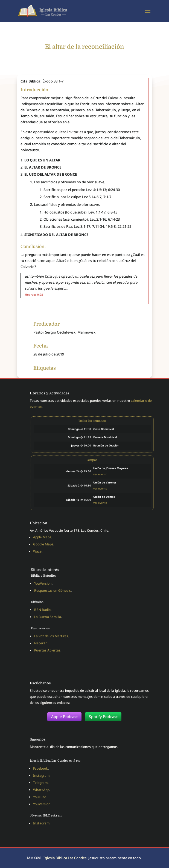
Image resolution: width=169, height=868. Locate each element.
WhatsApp (41, 790)
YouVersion (43, 583)
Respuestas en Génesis (53, 590)
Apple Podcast (64, 717)
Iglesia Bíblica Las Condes (65, 858)
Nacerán (41, 643)
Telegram (40, 783)
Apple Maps (42, 537)
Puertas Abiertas (47, 650)
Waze (37, 551)
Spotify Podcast (103, 717)
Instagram (41, 775)
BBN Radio (42, 610)
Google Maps (43, 544)
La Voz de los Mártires (51, 636)
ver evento (100, 474)
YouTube (40, 797)
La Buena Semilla (48, 617)
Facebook (40, 768)
